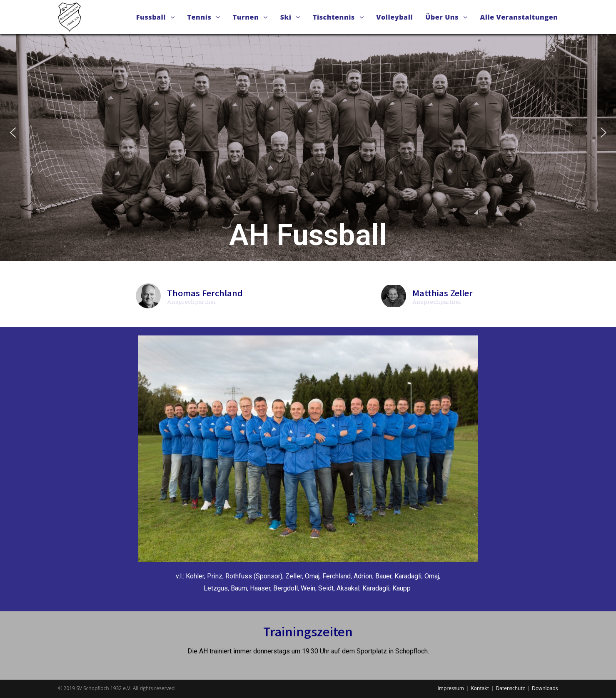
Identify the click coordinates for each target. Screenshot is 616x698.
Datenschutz (511, 688)
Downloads (545, 688)
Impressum (451, 688)
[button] (13, 133)
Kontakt (480, 688)
